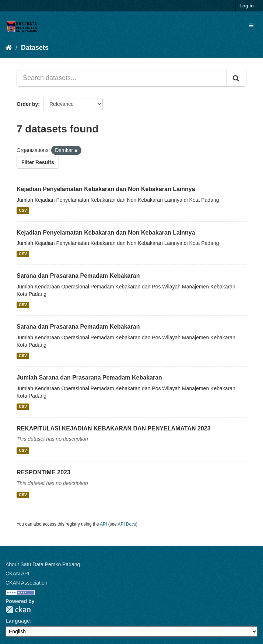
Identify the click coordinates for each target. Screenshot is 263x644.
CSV (23, 211)
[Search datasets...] (122, 78)
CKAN (18, 610)
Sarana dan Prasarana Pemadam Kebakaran (78, 276)
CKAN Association (27, 583)
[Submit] (236, 78)
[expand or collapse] (251, 25)
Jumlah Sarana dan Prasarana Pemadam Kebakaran (89, 378)
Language (18, 621)
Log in (247, 6)
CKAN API (17, 574)
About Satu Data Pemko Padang (43, 564)
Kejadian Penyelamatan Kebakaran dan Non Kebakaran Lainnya (106, 189)
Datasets (35, 48)
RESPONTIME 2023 (43, 472)
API (103, 524)
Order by (27, 104)
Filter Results (38, 162)
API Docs (127, 524)
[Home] (9, 48)
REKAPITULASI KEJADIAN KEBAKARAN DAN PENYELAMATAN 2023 (114, 428)
